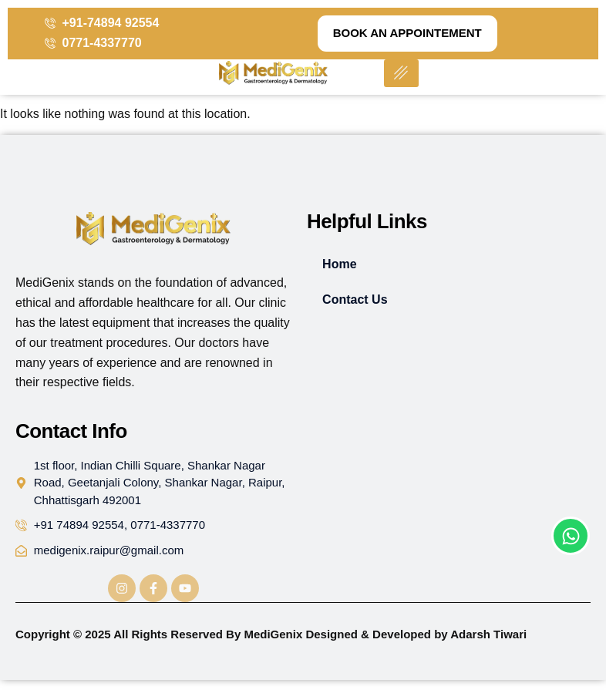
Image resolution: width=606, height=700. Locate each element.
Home (339, 264)
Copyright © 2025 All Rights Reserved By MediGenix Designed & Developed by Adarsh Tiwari (271, 634)
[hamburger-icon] (401, 74)
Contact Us (355, 300)
